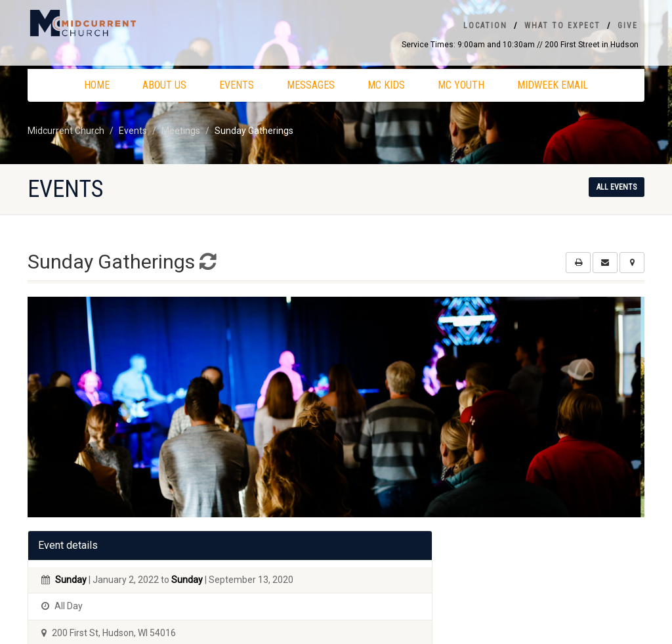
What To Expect (562, 26)
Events (237, 85)
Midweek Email (553, 85)
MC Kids (386, 85)
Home (97, 85)
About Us (164, 85)
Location (485, 26)
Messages (311, 85)
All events (617, 187)
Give (628, 26)
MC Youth (461, 85)
